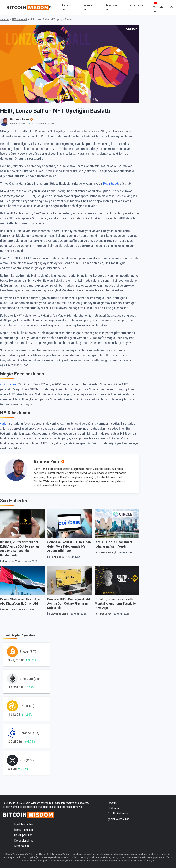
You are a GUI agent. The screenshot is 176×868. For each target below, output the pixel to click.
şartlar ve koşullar (118, 819)
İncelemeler (136, 5)
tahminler (89, 5)
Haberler (68, 5)
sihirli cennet (9, 384)
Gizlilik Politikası (118, 813)
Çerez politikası (24, 835)
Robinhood (111, 183)
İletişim (112, 803)
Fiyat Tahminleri (24, 824)
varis (3, 424)
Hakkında (113, 808)
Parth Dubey (57, 557)
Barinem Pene (47, 461)
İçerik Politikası (24, 830)
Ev (51, 7)
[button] (172, 8)
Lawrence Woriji (12, 561)
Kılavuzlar (112, 5)
